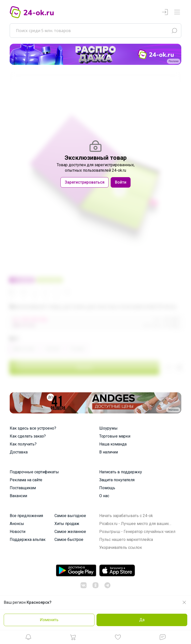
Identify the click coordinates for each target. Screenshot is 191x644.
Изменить (49, 620)
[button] (28, 638)
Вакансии (18, 496)
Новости (18, 532)
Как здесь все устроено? (33, 428)
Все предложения (26, 516)
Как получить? (23, 444)
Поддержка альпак (28, 540)
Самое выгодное (70, 516)
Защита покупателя (117, 480)
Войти (121, 182)
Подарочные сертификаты (34, 472)
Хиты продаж (67, 524)
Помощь (107, 488)
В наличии (109, 452)
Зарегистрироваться (85, 182)
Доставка (19, 452)
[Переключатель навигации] (177, 12)
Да (142, 620)
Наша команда (113, 444)
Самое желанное (70, 532)
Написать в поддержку (121, 472)
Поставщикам (23, 488)
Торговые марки (115, 436)
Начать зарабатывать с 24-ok (126, 516)
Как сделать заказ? (28, 436)
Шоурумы (108, 428)
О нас (104, 496)
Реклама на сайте (26, 480)
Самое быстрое (69, 540)
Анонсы (17, 524)
